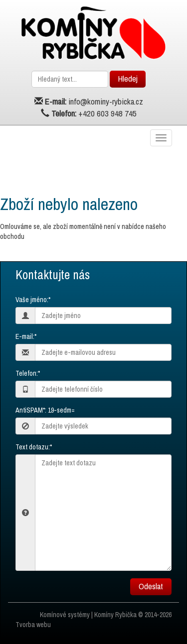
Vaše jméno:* (33, 300)
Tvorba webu (33, 625)
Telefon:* (28, 373)
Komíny (104, 615)
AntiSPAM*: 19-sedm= (45, 410)
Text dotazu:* (34, 447)
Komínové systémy (65, 615)
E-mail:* (26, 336)
